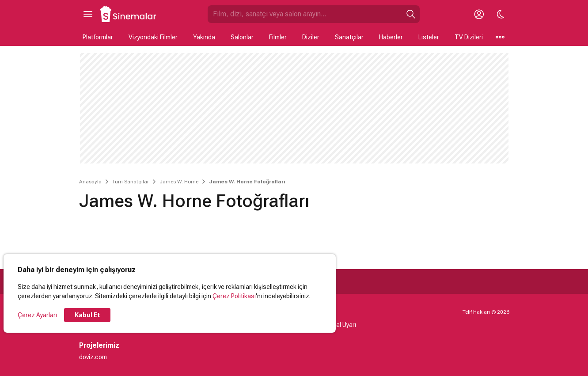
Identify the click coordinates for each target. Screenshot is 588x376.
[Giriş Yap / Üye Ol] (479, 14)
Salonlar (242, 37)
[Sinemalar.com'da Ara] (305, 14)
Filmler (278, 37)
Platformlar (98, 37)
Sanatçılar (349, 37)
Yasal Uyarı (341, 325)
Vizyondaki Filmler (153, 37)
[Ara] (411, 14)
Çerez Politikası (234, 296)
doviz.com (93, 357)
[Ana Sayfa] (129, 14)
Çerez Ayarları (37, 315)
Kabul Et (87, 315)
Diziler (311, 37)
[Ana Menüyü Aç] (88, 14)
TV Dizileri (469, 37)
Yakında (204, 37)
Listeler (429, 37)
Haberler (391, 37)
